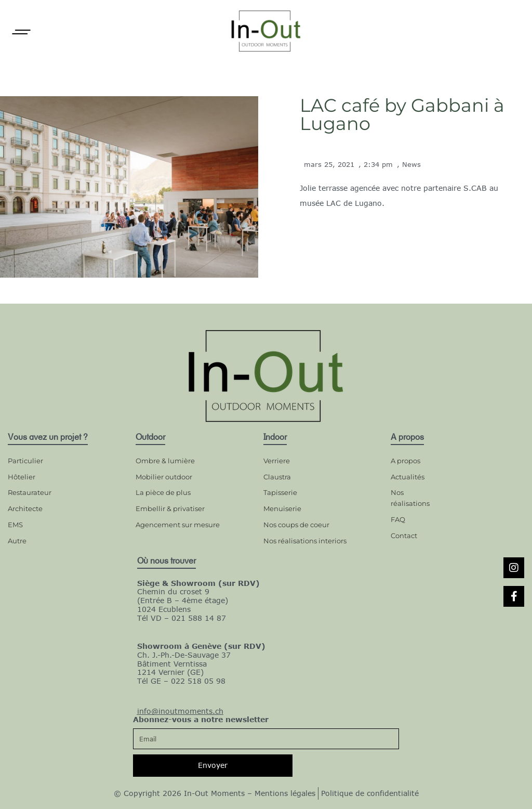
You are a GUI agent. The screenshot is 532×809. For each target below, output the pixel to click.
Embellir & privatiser (170, 508)
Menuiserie (282, 508)
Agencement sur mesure (178, 525)
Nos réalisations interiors (305, 541)
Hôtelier (22, 477)
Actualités (408, 477)
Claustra (277, 477)
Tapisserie (280, 492)
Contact (404, 536)
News (411, 164)
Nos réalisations (410, 498)
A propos (405, 461)
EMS (15, 525)
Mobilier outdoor (164, 477)
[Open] (21, 32)
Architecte (25, 508)
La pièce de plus (163, 492)
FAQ (398, 519)
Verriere (277, 461)
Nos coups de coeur (296, 525)
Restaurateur (30, 492)
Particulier (25, 461)
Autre (17, 541)
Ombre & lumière (165, 461)
